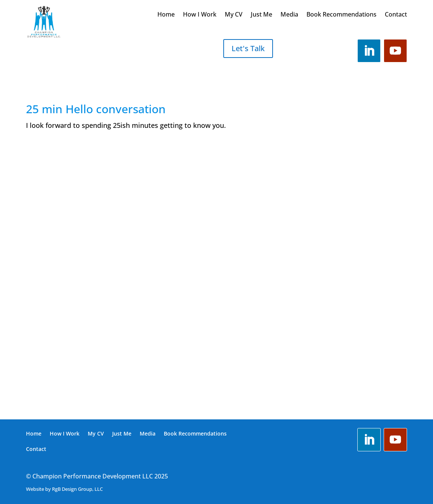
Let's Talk (248, 48)
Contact (396, 15)
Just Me (261, 15)
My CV (234, 15)
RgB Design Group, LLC (77, 489)
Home (166, 15)
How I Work (200, 15)
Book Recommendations (342, 15)
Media (289, 15)
